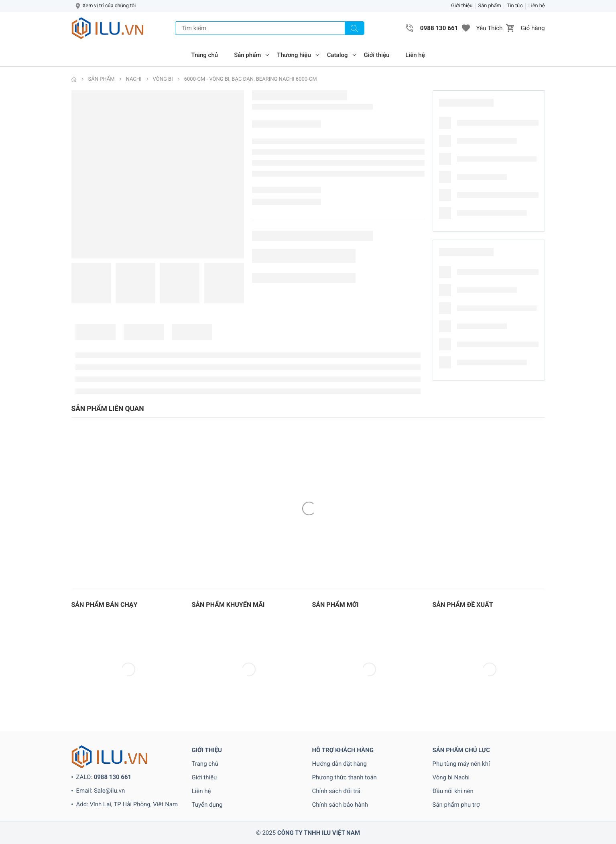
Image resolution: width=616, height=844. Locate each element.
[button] (466, 28)
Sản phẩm (490, 6)
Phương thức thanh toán (345, 777)
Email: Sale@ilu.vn (101, 791)
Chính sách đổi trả (336, 791)
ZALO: (104, 777)
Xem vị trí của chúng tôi (109, 6)
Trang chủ (204, 55)
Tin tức (515, 6)
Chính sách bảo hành (340, 805)
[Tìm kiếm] (354, 28)
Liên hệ (537, 6)
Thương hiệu (294, 55)
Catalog (337, 55)
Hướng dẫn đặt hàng (340, 764)
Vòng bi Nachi (451, 777)
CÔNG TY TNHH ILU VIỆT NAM (319, 833)
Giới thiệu (462, 6)
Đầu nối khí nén (453, 791)
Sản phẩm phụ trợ (456, 805)
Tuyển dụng (207, 805)
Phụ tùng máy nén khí (461, 764)
